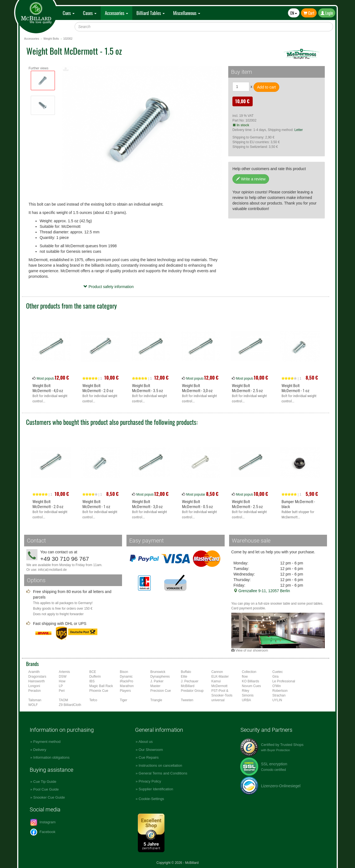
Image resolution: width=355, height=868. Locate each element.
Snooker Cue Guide (49, 797)
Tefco (93, 700)
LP (61, 686)
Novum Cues (251, 686)
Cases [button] (90, 13)
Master (155, 686)
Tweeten (187, 700)
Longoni (34, 686)
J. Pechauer (190, 681)
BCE (93, 672)
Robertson (280, 691)
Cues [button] (69, 13)
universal (218, 700)
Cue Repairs (149, 757)
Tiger (124, 700)
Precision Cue (161, 691)
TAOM (63, 700)
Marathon (127, 686)
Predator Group (192, 691)
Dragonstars (37, 677)
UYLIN (277, 700)
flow (245, 677)
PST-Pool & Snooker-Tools (222, 693)
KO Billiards (250, 681)
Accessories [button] (116, 13)
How (62, 681)
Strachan (279, 695)
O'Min (277, 686)
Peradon (35, 691)
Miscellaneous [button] (187, 13)
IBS (92, 681)
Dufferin (95, 677)
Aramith (34, 672)
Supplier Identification (156, 789)
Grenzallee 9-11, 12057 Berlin (262, 591)
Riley (245, 691)
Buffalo (186, 672)
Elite (184, 677)
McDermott (219, 686)
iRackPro (126, 681)
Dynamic (126, 677)
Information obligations (51, 757)
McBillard (188, 686)
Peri (62, 691)
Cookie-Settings (151, 799)
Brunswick (158, 672)
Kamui (216, 681)
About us (145, 742)
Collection (249, 672)
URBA (246, 700)
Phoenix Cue (99, 691)
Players (125, 691)
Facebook (43, 832)
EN (294, 13)
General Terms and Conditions (163, 773)
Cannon (217, 672)
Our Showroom (151, 750)
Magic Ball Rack (101, 686)
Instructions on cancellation (160, 765)
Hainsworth (36, 681)
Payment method (47, 742)
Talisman (35, 700)
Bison (124, 672)
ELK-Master (220, 677)
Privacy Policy (150, 781)
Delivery (40, 750)
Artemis (64, 672)
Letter (298, 130)
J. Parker (157, 681)
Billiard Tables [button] (151, 13)
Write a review (251, 179)
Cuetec (278, 672)
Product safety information (109, 287)
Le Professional (284, 681)
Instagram (43, 822)
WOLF (33, 705)
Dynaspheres (160, 677)
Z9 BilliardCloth (70, 705)
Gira (275, 677)
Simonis (248, 695)
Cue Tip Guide (45, 782)
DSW (63, 677)
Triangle (156, 700)
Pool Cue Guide (46, 789)
